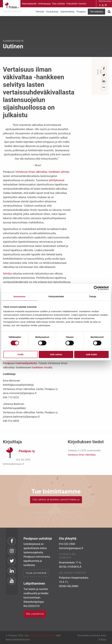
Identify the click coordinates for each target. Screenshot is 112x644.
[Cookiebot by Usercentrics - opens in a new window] (96, 288)
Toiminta (40, 12)
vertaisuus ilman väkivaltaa (82, 455)
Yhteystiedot (72, 4)
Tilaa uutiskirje (58, 4)
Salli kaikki (92, 354)
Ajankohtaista (68, 12)
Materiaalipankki (29, 4)
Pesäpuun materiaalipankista (20, 363)
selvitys (65, 172)
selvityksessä (56, 180)
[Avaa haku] (109, 12)
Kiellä (21, 354)
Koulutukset (52, 12)
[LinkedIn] (104, 81)
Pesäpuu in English (89, 4)
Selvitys (7, 274)
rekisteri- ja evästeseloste (42, 635)
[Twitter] (104, 75)
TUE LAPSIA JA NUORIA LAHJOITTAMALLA (56, 500)
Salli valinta (56, 354)
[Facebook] (104, 69)
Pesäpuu (12, 5)
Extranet (82, 4)
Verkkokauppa (44, 4)
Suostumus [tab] (19, 296)
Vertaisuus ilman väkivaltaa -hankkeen (38, 172)
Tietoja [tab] (93, 296)
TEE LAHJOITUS (35, 614)
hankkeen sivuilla (42, 367)
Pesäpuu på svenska (92, 4)
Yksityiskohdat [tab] (56, 296)
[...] (104, 88)
